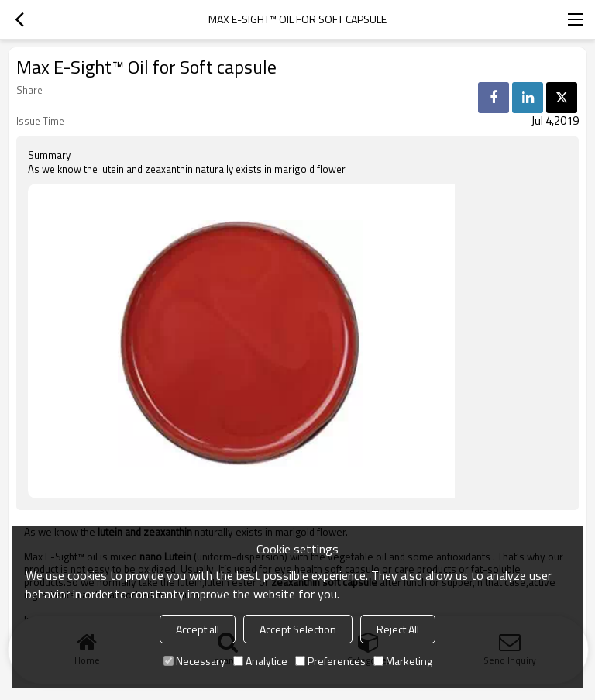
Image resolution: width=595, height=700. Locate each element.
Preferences (330, 661)
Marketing (403, 661)
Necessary (194, 661)
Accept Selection (298, 629)
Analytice (260, 661)
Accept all (198, 629)
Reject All (398, 629)
